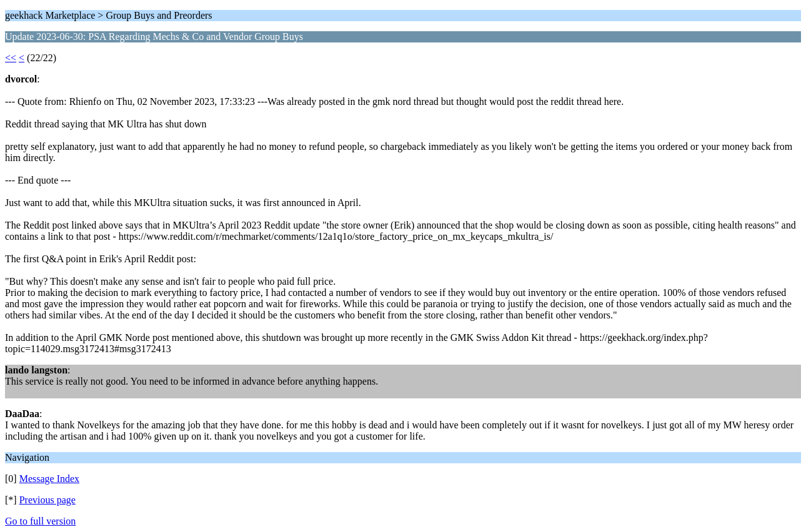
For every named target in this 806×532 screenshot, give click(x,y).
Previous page (47, 500)
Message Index (49, 479)
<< (11, 58)
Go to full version (40, 521)
